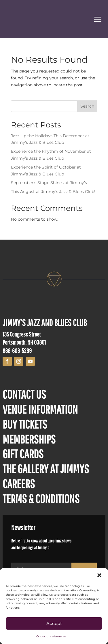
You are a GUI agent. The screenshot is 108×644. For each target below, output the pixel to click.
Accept (54, 623)
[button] (99, 575)
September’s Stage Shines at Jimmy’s (49, 183)
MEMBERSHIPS (29, 439)
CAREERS (19, 484)
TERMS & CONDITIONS (41, 498)
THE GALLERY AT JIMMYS (46, 469)
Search (87, 106)
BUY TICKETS (25, 424)
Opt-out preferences (51, 636)
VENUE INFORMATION (40, 409)
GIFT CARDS (23, 454)
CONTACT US (24, 394)
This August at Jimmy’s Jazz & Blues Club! (53, 192)
